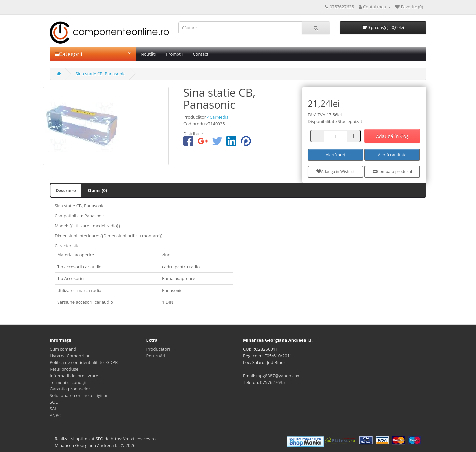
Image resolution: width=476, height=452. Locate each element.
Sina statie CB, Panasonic (100, 74)
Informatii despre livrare (74, 376)
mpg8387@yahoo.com (278, 376)
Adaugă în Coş (392, 136)
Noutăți (148, 54)
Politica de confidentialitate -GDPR (84, 362)
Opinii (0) (98, 190)
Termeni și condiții (68, 382)
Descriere (66, 190)
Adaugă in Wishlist (336, 172)
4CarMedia (218, 117)
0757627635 (272, 382)
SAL (53, 409)
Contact (200, 54)
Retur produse (64, 369)
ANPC (55, 415)
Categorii (93, 54)
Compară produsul (392, 172)
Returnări (156, 356)
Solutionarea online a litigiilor (79, 395)
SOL (54, 402)
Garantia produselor (70, 389)
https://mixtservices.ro (133, 439)
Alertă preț (336, 155)
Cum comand (63, 349)
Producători (158, 349)
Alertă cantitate (392, 155)
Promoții (174, 54)
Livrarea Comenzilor (70, 356)
